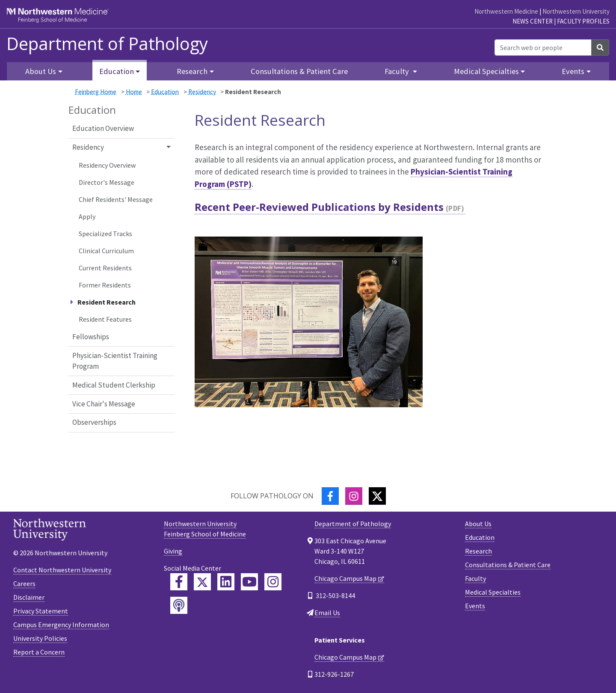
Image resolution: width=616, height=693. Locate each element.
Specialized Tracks (105, 234)
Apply (87, 216)
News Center (533, 21)
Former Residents (105, 285)
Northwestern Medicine (506, 11)
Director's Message (107, 182)
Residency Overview (107, 165)
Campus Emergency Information (61, 625)
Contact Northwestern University (62, 570)
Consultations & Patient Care (299, 71)
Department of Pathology (107, 44)
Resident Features (105, 319)
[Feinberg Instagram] (273, 582)
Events (475, 606)
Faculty (475, 578)
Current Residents (105, 268)
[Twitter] (377, 496)
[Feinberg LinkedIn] (226, 582)
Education (165, 92)
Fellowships (91, 337)
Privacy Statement (41, 611)
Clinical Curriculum (106, 251)
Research (478, 551)
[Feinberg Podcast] (179, 605)
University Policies (40, 638)
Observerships (94, 422)
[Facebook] (330, 496)
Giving (173, 551)
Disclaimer (29, 597)
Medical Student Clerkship (114, 385)
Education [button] (117, 71)
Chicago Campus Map (345, 578)
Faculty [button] (398, 71)
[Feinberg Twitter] (202, 582)
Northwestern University (576, 11)
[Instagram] (354, 496)
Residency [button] (88, 147)
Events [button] (573, 71)
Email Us (327, 613)
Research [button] (192, 71)
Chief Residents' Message (116, 199)
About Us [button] (41, 71)
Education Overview (103, 128)
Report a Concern (39, 652)
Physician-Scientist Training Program (115, 361)
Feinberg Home (96, 92)
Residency (202, 92)
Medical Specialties (493, 592)
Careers (24, 583)
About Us (478, 524)
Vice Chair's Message (104, 404)
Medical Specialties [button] (486, 71)
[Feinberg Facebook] (179, 582)
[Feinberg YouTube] (249, 582)
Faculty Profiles (583, 21)
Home (134, 92)
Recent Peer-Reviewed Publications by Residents (319, 207)
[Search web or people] (543, 47)
